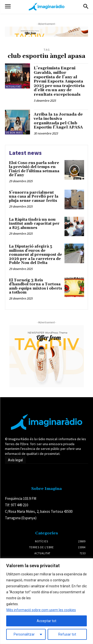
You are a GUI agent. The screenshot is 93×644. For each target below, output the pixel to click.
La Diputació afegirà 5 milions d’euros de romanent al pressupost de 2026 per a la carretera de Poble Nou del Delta (35, 255)
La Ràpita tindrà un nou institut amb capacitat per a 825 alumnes (34, 224)
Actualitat (13, 87)
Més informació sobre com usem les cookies (41, 610)
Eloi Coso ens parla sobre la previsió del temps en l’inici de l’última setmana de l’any (34, 169)
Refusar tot (67, 634)
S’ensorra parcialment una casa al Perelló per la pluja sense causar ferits (34, 197)
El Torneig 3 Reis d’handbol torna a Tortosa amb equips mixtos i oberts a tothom (35, 286)
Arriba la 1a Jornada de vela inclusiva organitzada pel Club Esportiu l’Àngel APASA (58, 121)
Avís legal (15, 460)
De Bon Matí (14, 133)
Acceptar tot (46, 621)
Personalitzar (24, 634)
